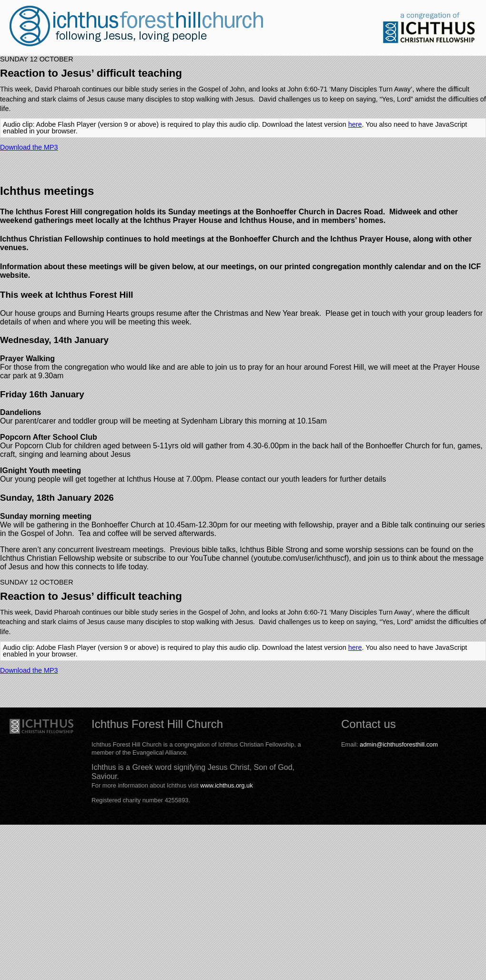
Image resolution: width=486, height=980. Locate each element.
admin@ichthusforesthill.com (399, 744)
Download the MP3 (29, 147)
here (355, 124)
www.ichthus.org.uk (226, 785)
